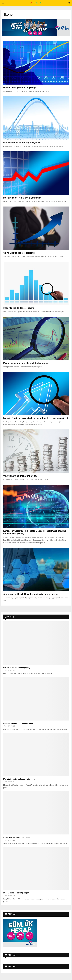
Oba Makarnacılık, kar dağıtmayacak (22, 143)
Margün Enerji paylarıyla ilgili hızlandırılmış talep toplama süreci (36, 418)
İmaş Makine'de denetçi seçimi (19, 308)
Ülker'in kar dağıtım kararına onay (20, 476)
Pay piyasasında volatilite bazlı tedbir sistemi (26, 363)
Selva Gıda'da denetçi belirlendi (19, 253)
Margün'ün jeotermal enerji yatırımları (22, 198)
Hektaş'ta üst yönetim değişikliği (20, 88)
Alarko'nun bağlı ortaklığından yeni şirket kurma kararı (30, 594)
